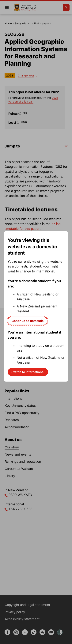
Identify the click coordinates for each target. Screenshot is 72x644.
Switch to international (28, 372)
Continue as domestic (28, 321)
